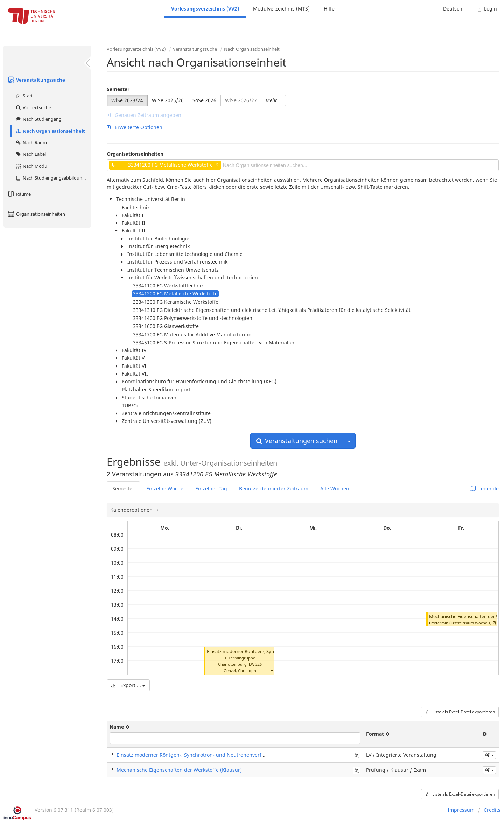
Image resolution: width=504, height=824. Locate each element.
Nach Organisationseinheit (50, 131)
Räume (19, 194)
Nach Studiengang (38, 119)
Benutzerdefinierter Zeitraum (274, 488)
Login (487, 9)
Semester (118, 89)
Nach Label (30, 154)
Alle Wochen (335, 488)
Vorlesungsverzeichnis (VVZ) (205, 9)
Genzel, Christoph (240, 671)
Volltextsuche (33, 107)
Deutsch (453, 9)
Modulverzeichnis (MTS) (281, 9)
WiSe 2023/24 (127, 100)
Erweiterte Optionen (135, 127)
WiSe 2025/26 (168, 100)
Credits (492, 810)
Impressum (461, 810)
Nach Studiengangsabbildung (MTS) (53, 178)
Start (24, 96)
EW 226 (255, 664)
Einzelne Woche (165, 488)
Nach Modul (32, 166)
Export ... (128, 685)
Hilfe (329, 9)
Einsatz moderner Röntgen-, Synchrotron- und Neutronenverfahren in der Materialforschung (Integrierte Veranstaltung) (259, 755)
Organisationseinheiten (36, 214)
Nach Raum (31, 142)
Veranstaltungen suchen (297, 441)
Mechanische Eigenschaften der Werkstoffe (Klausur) (179, 770)
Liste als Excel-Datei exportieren (460, 712)
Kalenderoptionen (132, 510)
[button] (272, 671)
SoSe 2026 (204, 100)
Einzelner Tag (211, 488)
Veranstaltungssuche (36, 80)
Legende (484, 488)
